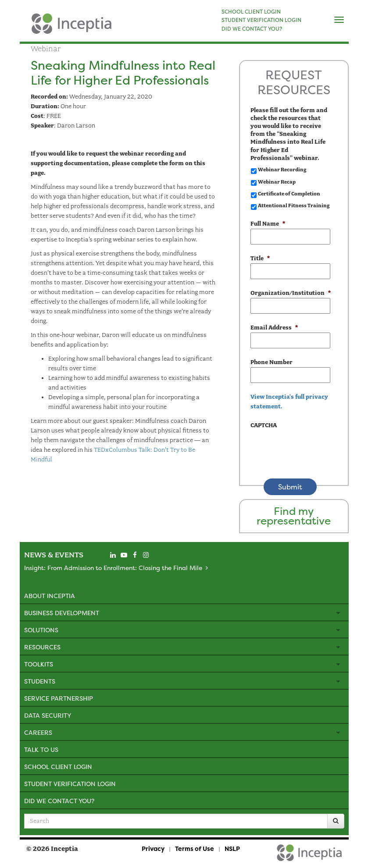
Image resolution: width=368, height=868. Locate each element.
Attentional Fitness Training (294, 205)
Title (260, 258)
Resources (42, 647)
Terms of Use (195, 849)
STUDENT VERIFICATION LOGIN (261, 20)
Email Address (274, 328)
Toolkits (39, 664)
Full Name (268, 224)
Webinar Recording (282, 170)
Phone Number (272, 362)
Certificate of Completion (289, 194)
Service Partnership (59, 698)
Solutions (41, 630)
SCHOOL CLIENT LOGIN (251, 12)
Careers (38, 732)
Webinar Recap (277, 182)
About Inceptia (50, 596)
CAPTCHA (264, 425)
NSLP (232, 849)
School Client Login (58, 767)
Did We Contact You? (59, 801)
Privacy (153, 849)
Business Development (62, 613)
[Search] (336, 821)
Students (40, 681)
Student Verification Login (70, 784)
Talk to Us (41, 749)
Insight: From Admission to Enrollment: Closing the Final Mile (113, 568)
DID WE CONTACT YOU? (252, 29)
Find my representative (294, 516)
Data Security (48, 715)
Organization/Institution (290, 293)
